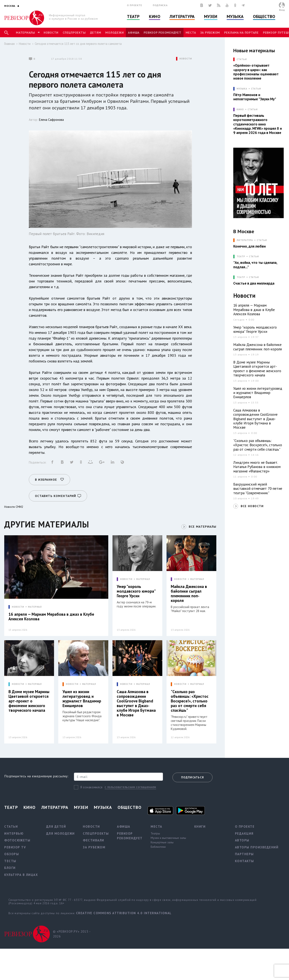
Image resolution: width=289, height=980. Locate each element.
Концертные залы (162, 842)
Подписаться (192, 777)
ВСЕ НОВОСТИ (252, 506)
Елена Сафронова (51, 120)
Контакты (245, 861)
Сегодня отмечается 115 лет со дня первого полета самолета (78, 44)
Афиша (134, 33)
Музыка (235, 17)
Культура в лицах (21, 875)
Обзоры (12, 854)
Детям (96, 33)
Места (191, 33)
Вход (282, 10)
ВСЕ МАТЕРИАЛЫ (203, 527)
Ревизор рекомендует (162, 33)
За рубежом (210, 33)
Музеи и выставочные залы (168, 838)
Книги (200, 827)
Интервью (14, 833)
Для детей (56, 827)
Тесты (10, 861)
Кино (155, 17)
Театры (155, 833)
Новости (51, 33)
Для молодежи (60, 833)
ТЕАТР (241, 257)
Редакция (244, 833)
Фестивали (94, 840)
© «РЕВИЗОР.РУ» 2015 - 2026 (72, 934)
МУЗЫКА (242, 89)
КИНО (240, 109)
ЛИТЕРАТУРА (245, 240)
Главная (9, 44)
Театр (133, 17)
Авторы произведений (257, 847)
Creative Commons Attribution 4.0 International (124, 913)
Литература (182, 17)
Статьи (256, 89)
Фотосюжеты (17, 840)
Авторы (242, 840)
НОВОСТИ (186, 59)
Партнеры (244, 854)
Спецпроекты (74, 33)
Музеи (211, 17)
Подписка (160, 5)
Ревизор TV (15, 847)
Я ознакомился (91, 787)
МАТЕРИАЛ (35, 607)
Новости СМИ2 (14, 507)
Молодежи (115, 33)
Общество (264, 17)
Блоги (10, 868)
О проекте (135, 5)
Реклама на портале (241, 33)
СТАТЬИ (242, 59)
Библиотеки (158, 847)
